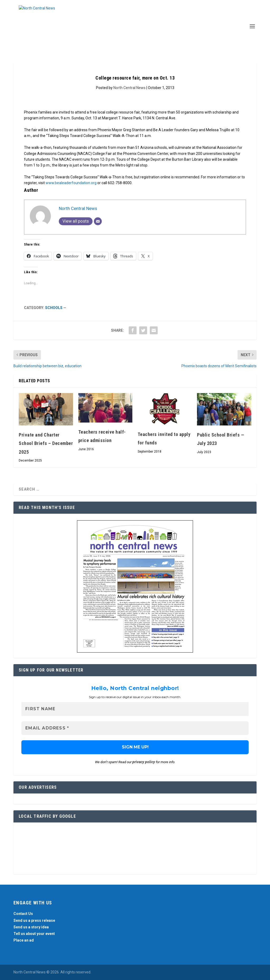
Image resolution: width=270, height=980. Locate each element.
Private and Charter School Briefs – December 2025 (46, 443)
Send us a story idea (31, 927)
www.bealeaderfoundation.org (71, 183)
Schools (54, 308)
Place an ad (24, 940)
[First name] (135, 709)
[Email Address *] (135, 728)
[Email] (98, 221)
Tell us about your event (34, 934)
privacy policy (144, 762)
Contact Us (23, 914)
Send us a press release (34, 920)
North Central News (129, 88)
